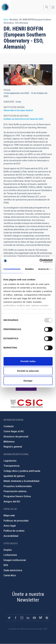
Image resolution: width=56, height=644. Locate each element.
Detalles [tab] (29, 269)
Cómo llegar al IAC (14, 431)
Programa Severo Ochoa (17, 496)
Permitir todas (28, 361)
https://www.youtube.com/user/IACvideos (34, 618)
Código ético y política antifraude (22, 471)
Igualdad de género (14, 476)
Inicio (6, 20)
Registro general (13, 447)
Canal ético (10, 575)
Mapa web (9, 515)
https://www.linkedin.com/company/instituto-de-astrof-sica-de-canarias (28, 618)
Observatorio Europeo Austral (18, 110)
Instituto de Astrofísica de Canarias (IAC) (23, 119)
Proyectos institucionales (18, 486)
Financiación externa (15, 491)
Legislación (10, 461)
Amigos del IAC (12, 502)
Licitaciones (10, 555)
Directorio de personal (16, 437)
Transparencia (11, 466)
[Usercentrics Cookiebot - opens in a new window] (40, 261)
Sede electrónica (13, 570)
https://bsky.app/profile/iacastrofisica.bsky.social (41, 618)
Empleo (8, 550)
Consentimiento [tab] (12, 269)
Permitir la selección (28, 371)
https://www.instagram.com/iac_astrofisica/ (22, 618)
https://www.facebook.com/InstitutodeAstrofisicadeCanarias (16, 618)
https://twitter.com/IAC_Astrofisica (9, 618)
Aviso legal (10, 526)
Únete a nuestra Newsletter (28, 597)
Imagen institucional (15, 560)
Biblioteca (9, 442)
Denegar (28, 381)
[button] (28, 75)
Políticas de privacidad (16, 521)
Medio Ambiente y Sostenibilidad (21, 481)
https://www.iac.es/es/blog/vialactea (47, 618)
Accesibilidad (11, 536)
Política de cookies (14, 531)
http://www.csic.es (27, 403)
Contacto (9, 426)
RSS (6, 565)
